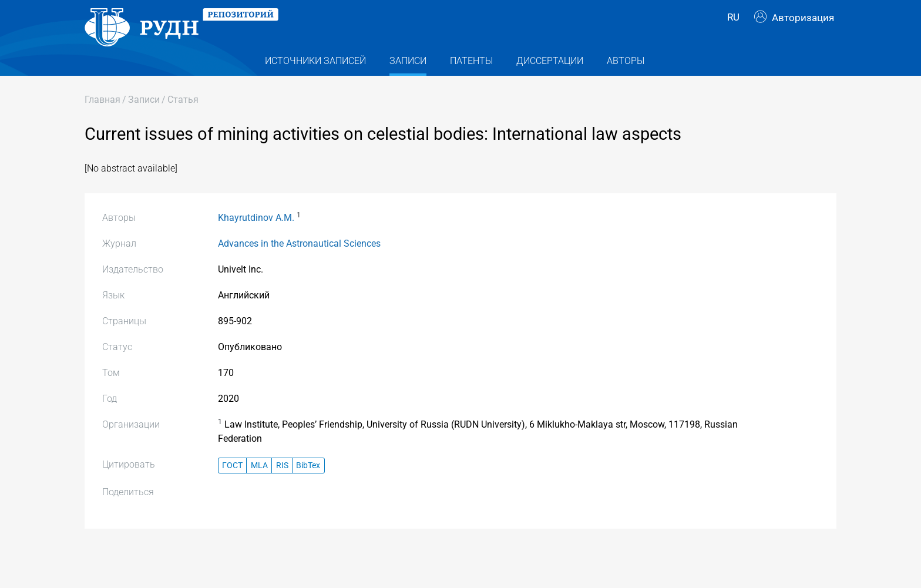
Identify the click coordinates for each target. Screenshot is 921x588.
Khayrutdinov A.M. (256, 236)
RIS (282, 484)
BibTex (308, 484)
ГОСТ (232, 484)
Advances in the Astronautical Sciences (299, 262)
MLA (259, 484)
